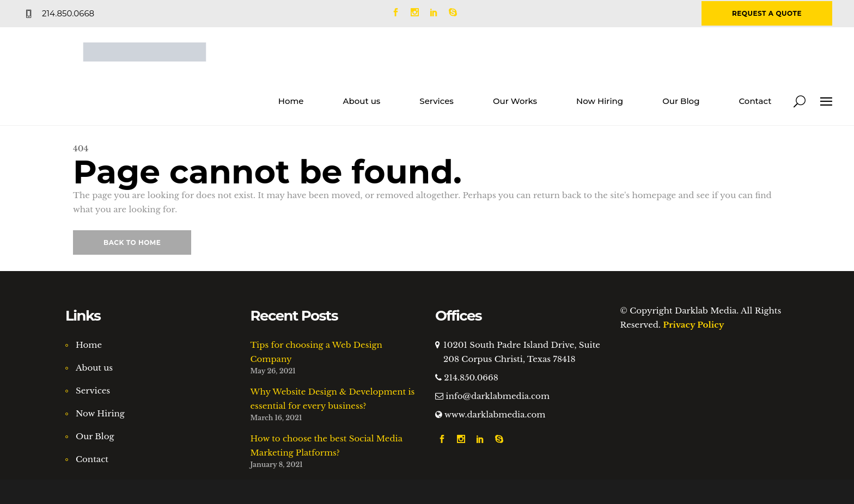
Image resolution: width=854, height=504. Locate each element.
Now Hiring (100, 413)
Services (93, 391)
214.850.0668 (471, 377)
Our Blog (95, 436)
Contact (92, 459)
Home (89, 345)
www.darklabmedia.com (495, 414)
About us (94, 368)
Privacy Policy (693, 325)
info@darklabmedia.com (498, 396)
